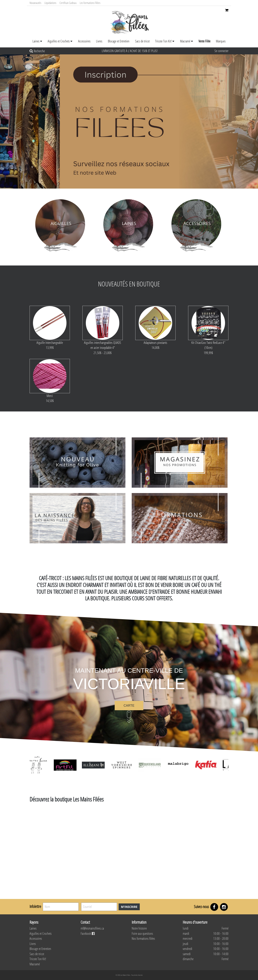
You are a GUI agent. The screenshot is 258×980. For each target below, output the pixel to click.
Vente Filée (204, 41)
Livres (99, 41)
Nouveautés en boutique (129, 284)
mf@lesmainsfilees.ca (92, 928)
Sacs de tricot (142, 41)
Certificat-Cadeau (68, 3)
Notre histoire (139, 928)
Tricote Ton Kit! (163, 41)
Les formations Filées (90, 3)
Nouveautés (35, 3)
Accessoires (84, 41)
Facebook (88, 933)
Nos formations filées (143, 938)
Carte (129, 706)
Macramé (185, 41)
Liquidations (50, 3)
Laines (36, 41)
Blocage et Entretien (119, 41)
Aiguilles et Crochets (59, 41)
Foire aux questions (142, 933)
